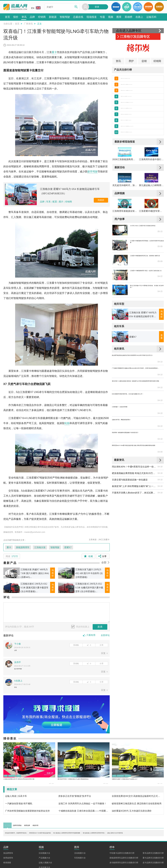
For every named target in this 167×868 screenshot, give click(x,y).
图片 (61, 202)
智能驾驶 (55, 547)
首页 (17, 24)
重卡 (54, 52)
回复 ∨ (105, 655)
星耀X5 (30, 779)
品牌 (43, 202)
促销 (144, 61)
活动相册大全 (80, 861)
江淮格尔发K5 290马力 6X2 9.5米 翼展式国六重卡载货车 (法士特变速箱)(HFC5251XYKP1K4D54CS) (34, 588)
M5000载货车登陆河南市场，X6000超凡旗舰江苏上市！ (135, 408)
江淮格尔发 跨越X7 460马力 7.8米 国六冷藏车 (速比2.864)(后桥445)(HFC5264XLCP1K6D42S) (35, 574)
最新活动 (120, 185)
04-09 (160, 434)
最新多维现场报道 (125, 152)
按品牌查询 (8, 861)
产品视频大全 (44, 865)
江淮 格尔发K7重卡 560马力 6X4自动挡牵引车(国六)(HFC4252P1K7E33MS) (141, 121)
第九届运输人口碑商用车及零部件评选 (151, 210)
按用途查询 (8, 865)
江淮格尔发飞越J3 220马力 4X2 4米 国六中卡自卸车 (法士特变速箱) (89, 573)
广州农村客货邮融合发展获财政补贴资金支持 (27, 815)
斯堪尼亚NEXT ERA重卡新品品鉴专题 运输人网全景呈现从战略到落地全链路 (135, 434)
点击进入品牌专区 (129, 31)
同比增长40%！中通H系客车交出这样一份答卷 (135, 448)
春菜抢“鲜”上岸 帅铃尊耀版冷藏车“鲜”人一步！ (135, 468)
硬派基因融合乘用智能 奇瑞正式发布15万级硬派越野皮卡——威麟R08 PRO (135, 455)
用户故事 (120, 252)
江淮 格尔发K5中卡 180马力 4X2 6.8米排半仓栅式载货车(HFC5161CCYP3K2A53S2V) (141, 107)
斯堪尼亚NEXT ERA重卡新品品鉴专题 (75, 837)
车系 (48, 202)
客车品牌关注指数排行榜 (153, 861)
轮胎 (67, 423)
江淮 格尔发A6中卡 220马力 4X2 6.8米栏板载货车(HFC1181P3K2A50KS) (141, 128)
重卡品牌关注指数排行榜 (153, 865)
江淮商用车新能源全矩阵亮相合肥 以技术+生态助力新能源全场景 (125, 244)
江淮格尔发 (40, 547)
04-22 (160, 312)
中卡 (116, 779)
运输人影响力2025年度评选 (59, 841)
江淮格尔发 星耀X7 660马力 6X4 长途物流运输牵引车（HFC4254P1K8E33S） (70, 191)
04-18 (160, 448)
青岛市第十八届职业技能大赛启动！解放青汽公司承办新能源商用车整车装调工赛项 (135, 401)
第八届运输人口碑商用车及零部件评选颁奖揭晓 (131, 837)
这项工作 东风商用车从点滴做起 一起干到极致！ (82, 808)
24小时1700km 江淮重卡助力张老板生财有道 (147, 261)
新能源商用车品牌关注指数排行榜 (124, 865)
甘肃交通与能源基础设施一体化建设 (130, 461)
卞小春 (18, 644)
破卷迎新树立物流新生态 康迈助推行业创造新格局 (137, 808)
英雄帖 (76, 645)
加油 (16, 691)
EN (36, 8)
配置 (55, 202)
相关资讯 (119, 381)
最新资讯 (119, 442)
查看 (162, 369)
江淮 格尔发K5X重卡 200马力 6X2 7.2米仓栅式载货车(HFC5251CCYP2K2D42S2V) (141, 93)
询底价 (101, 200)
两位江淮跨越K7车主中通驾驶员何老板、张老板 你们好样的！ (147, 320)
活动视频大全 (44, 861)
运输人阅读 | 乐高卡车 (16, 800)
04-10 (160, 388)
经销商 (69, 202)
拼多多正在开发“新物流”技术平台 (75, 800)
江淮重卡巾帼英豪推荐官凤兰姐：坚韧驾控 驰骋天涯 (147, 290)
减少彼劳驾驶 (21, 671)
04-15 (160, 327)
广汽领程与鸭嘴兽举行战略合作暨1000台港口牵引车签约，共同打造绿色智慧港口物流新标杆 (135, 395)
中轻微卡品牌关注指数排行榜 (122, 861)
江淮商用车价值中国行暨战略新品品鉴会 (151, 177)
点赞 (16, 651)
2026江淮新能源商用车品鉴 (125, 177)
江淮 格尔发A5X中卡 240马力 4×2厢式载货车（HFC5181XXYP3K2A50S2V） (141, 100)
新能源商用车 (23, 547)
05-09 (160, 282)
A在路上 (18, 684)
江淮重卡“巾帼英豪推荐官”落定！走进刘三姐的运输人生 (147, 305)
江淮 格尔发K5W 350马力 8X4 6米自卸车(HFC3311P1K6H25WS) (141, 79)
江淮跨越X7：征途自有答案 (126, 414)
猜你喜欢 (10, 743)
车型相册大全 (80, 865)
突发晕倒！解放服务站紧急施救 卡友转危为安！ (135, 427)
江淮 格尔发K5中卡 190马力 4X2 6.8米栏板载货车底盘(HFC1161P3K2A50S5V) (141, 114)
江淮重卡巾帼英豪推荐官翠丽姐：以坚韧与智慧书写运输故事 (147, 276)
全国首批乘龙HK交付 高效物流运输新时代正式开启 (137, 800)
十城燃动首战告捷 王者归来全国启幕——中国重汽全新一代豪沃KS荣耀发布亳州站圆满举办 (83, 815)
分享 (102, 645)
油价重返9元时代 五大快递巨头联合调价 (132, 815)
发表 (100, 627)
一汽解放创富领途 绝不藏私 (19, 808)
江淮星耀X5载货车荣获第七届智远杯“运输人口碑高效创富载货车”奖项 (151, 244)
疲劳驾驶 (92, 172)
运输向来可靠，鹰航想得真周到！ (129, 421)
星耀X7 (68, 547)
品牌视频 (120, 218)
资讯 (118, 61)
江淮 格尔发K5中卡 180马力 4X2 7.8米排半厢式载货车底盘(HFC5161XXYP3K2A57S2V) (141, 135)
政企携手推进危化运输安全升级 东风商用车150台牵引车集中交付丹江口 (135, 388)
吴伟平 (18, 664)
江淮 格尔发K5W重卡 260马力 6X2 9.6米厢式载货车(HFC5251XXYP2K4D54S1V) (141, 86)
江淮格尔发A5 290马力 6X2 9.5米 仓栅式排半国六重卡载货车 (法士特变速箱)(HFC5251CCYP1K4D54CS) (89, 588)
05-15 (160, 267)
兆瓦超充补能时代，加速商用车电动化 (125, 210)
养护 (131, 61)
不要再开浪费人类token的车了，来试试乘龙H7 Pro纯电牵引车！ (135, 474)
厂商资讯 (28, 24)
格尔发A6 (85, 779)
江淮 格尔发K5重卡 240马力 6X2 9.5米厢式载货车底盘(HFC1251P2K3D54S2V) (141, 142)
